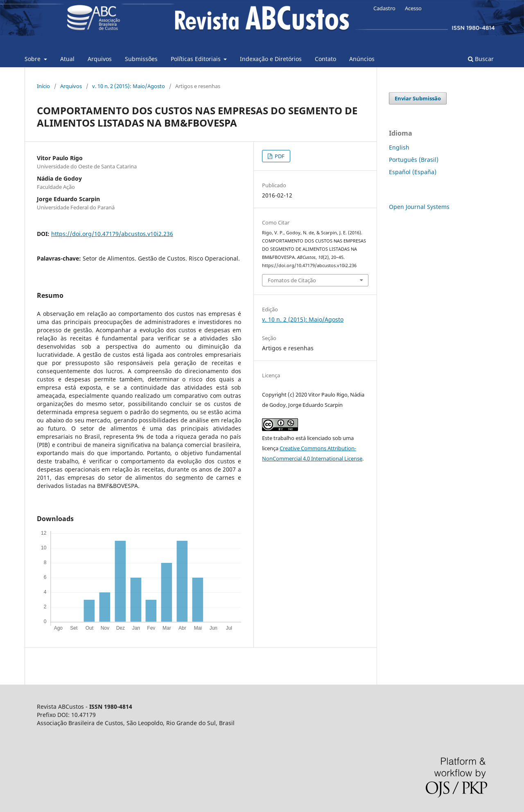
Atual (67, 59)
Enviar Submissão (418, 98)
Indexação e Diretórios (271, 59)
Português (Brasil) (414, 160)
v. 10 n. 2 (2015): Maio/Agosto (129, 86)
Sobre (33, 59)
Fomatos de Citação (292, 280)
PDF (279, 156)
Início (43, 86)
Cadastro (384, 8)
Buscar (481, 59)
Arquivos (100, 59)
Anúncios (362, 59)
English (399, 147)
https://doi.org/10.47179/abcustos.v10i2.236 (112, 234)
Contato (325, 59)
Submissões (141, 59)
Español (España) (413, 172)
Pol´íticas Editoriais (196, 59)
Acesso (413, 8)
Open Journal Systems (419, 207)
